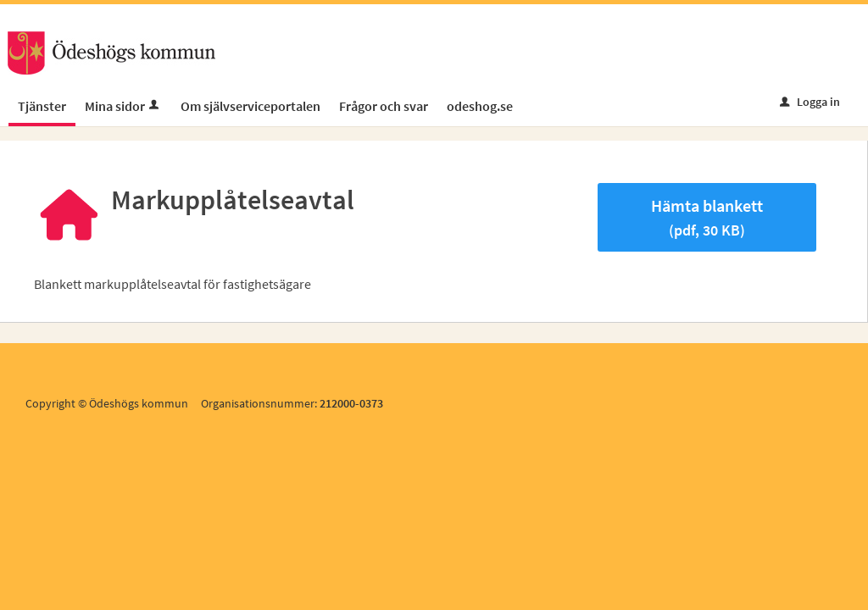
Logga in (810, 102)
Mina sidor (123, 106)
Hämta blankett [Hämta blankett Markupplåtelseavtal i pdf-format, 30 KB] (707, 217)
